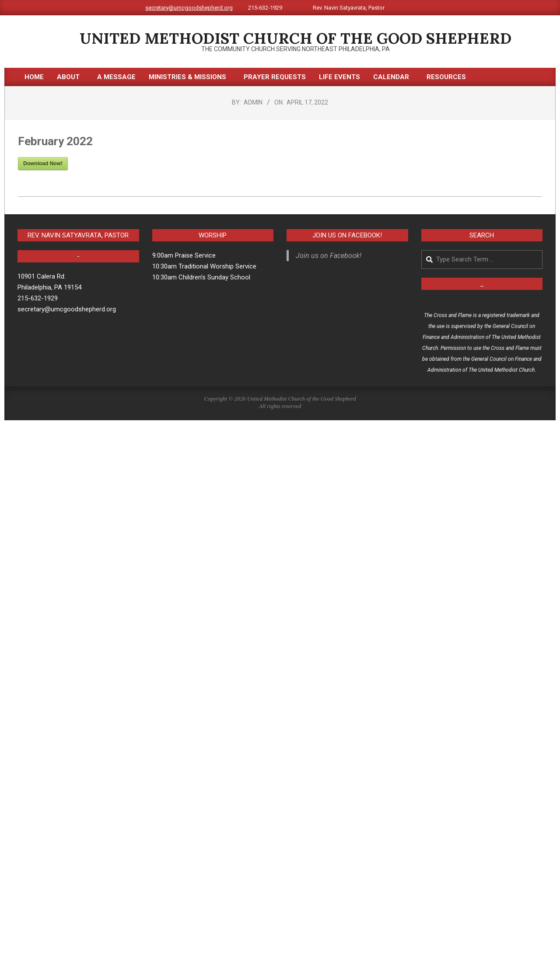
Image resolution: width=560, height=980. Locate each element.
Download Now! (43, 164)
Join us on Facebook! (347, 235)
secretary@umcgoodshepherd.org (189, 8)
